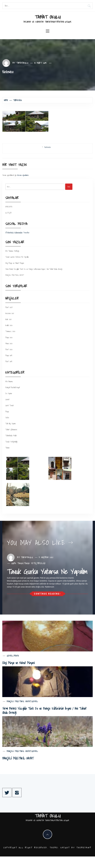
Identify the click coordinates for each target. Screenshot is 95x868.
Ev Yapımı (9, 393)
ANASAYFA (9, 207)
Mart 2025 (9, 307)
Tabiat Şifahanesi (11, 430)
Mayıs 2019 (9, 355)
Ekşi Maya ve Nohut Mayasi (15, 263)
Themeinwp (84, 848)
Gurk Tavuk (10, 405)
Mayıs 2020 (9, 337)
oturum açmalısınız (23, 175)
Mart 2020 (9, 349)
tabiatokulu (22, 63)
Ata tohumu (9, 381)
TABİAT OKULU (48, 17)
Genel (7, 399)
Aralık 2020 (9, 325)
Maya (7, 412)
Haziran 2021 (10, 313)
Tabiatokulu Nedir (11, 436)
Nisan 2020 (9, 343)
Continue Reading (48, 594)
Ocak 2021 (8, 319)
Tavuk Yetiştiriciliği (11, 442)
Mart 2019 (9, 361)
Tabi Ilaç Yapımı (10, 424)
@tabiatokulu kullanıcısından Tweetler (17, 233)
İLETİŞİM (8, 213)
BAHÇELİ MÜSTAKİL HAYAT (15, 275)
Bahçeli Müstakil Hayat (13, 387)
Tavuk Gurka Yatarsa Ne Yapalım (17, 257)
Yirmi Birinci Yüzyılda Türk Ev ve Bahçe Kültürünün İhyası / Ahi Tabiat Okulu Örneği (34, 269)
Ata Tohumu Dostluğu (12, 251)
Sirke (7, 418)
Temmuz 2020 (10, 331)
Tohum (7, 448)
